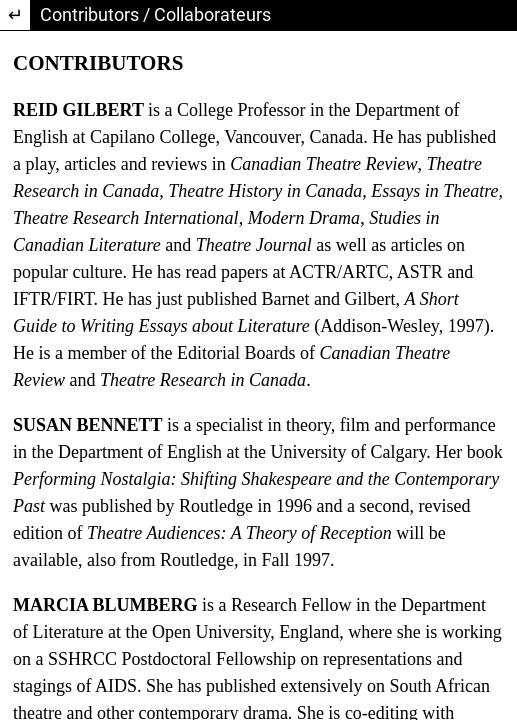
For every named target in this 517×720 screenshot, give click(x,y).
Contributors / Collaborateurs (155, 14)
